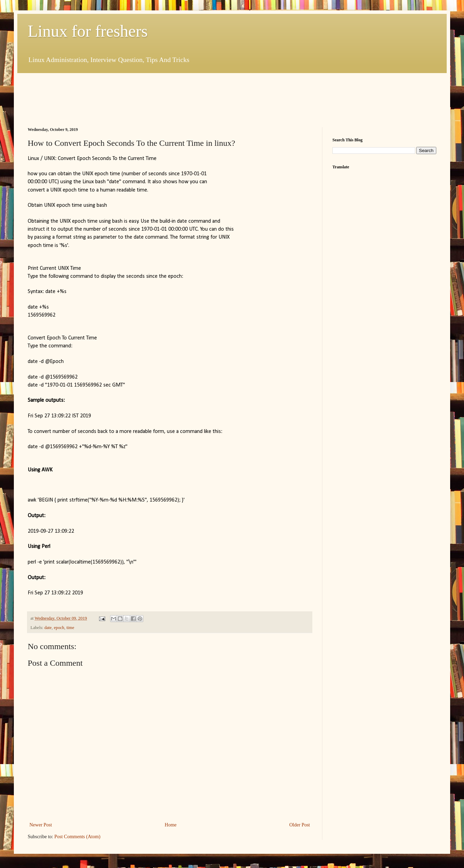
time (70, 628)
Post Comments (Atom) (77, 837)
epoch (59, 628)
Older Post (300, 825)
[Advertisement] (154, 99)
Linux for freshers (88, 31)
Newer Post (41, 825)
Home (171, 825)
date (48, 628)
